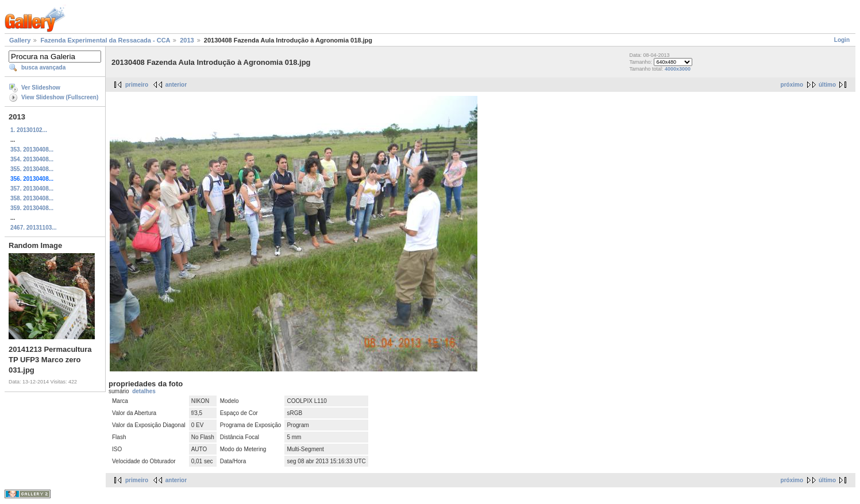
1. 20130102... (29, 130)
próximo (792, 85)
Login (842, 40)
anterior (176, 85)
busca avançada (43, 67)
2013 (187, 40)
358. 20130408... (32, 198)
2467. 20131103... (34, 228)
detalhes (144, 391)
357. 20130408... (32, 189)
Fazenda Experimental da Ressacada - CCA (105, 40)
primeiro (137, 85)
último (827, 85)
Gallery (20, 40)
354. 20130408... (32, 159)
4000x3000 (678, 69)
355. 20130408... (32, 169)
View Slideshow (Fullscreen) (60, 97)
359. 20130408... (32, 208)
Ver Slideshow (41, 88)
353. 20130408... (32, 150)
